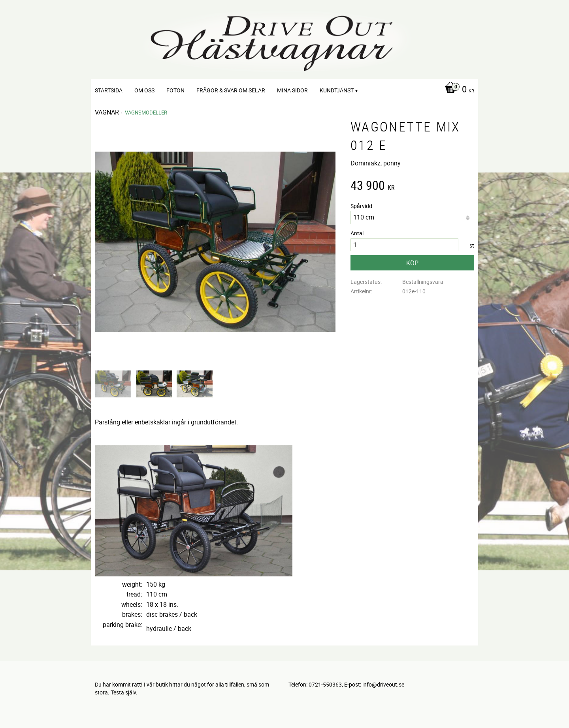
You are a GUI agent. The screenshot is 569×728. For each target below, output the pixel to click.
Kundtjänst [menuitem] (337, 90)
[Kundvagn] (457, 90)
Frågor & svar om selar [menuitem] (231, 90)
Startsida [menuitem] (109, 90)
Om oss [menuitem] (144, 90)
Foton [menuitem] (175, 90)
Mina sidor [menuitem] (292, 90)
